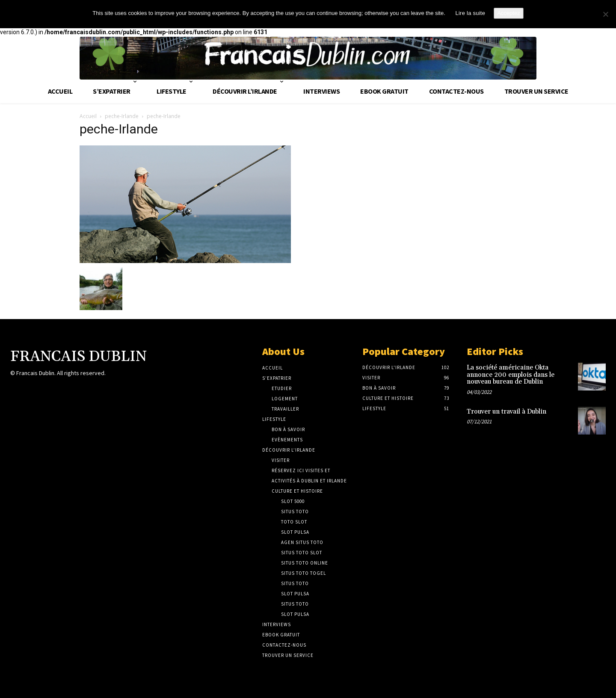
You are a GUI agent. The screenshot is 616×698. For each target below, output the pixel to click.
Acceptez (508, 13)
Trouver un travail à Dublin (506, 412)
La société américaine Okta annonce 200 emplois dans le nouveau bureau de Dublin (511, 375)
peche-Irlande (122, 116)
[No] (605, 14)
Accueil (88, 116)
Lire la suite (470, 13)
